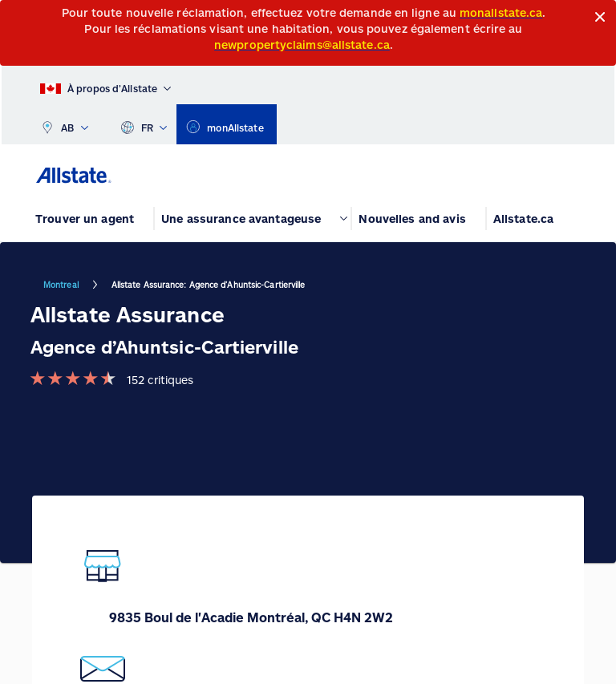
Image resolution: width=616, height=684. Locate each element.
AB (64, 124)
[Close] (600, 17)
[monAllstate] (226, 124)
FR (144, 124)
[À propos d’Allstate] (105, 85)
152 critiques (160, 380)
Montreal (61, 285)
